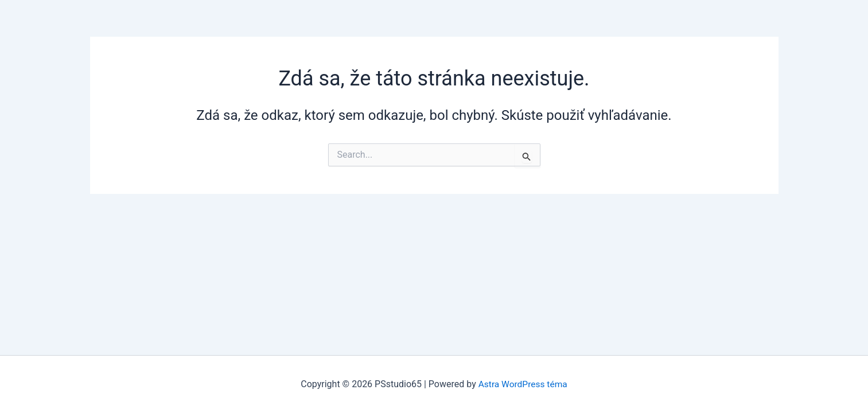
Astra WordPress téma (523, 384)
